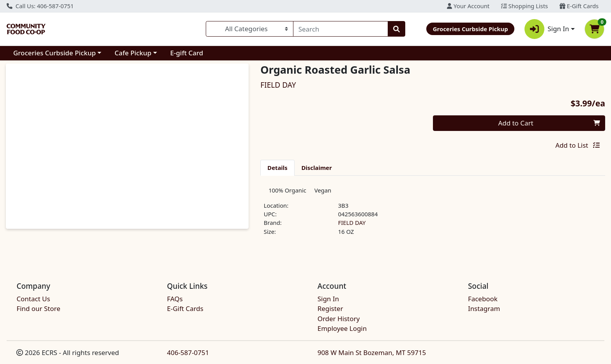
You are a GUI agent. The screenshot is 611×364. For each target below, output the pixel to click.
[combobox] (341, 29)
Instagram (484, 309)
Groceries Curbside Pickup (55, 53)
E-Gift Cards (579, 6)
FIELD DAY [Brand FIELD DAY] (352, 226)
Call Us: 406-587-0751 (40, 6)
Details (277, 168)
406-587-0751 (188, 353)
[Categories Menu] (250, 29)
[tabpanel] (433, 216)
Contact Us (33, 299)
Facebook (483, 299)
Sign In (328, 299)
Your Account (468, 6)
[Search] (341, 29)
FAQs (175, 299)
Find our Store (38, 309)
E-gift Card (187, 53)
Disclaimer (317, 168)
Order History (339, 319)
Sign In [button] (547, 29)
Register (330, 309)
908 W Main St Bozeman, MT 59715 (372, 353)
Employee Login (342, 328)
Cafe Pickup (133, 53)
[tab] (277, 168)
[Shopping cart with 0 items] (594, 29)
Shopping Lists (524, 6)
